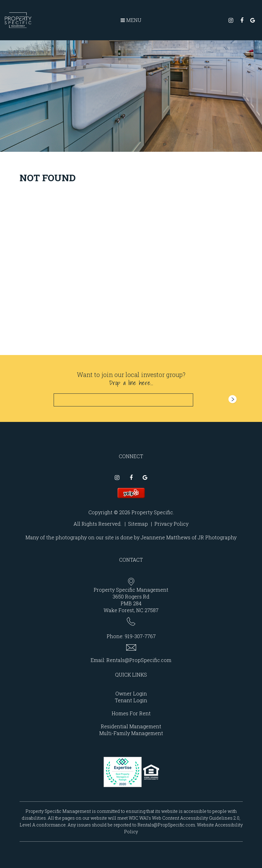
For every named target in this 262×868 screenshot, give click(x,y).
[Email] (123, 400)
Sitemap (138, 524)
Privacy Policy (171, 524)
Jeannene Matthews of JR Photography (189, 537)
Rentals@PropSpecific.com (139, 660)
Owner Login (131, 693)
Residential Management (131, 726)
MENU (131, 20)
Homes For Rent (131, 713)
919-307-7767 (140, 636)
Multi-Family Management (131, 733)
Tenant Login (131, 700)
